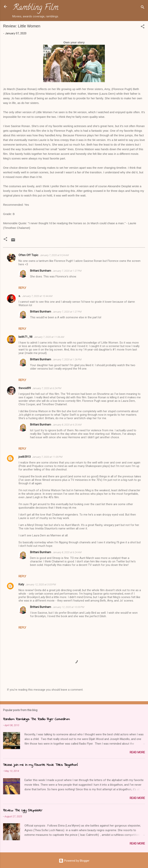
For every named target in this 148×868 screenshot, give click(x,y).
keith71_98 (25, 337)
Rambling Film (36, 8)
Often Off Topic (28, 255)
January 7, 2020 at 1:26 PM (67, 359)
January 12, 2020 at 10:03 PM (68, 607)
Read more (137, 752)
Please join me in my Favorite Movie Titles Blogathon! (40, 765)
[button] (143, 27)
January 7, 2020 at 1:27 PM (67, 271)
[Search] (143, 8)
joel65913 (25, 457)
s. (20, 296)
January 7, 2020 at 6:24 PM (47, 388)
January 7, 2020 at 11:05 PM (47, 457)
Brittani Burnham (41, 271)
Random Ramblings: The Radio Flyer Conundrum (36, 719)
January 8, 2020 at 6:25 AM (67, 425)
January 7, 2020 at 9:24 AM (54, 255)
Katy (21, 584)
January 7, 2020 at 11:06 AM (49, 337)
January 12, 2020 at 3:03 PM (41, 584)
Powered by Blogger (74, 861)
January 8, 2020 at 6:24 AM (67, 552)
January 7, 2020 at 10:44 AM (37, 296)
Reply (22, 288)
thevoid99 (25, 388)
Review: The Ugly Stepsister (23, 811)
